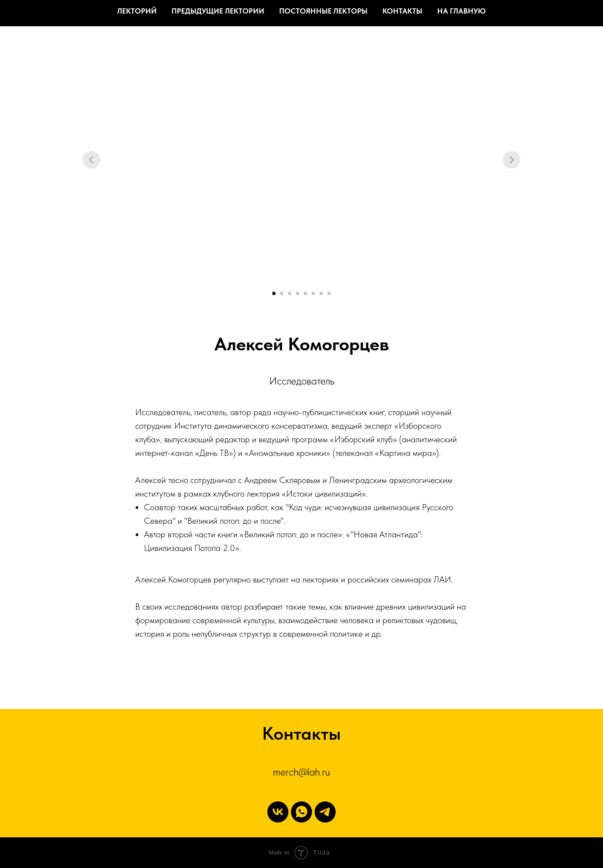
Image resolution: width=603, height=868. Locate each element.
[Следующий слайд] (512, 160)
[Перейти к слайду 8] (329, 293)
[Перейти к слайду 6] (313, 293)
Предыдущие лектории (218, 11)
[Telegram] (325, 812)
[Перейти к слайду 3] (290, 293)
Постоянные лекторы (323, 11)
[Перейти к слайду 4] (298, 293)
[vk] (278, 812)
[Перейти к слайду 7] (321, 293)
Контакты (402, 11)
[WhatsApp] (301, 812)
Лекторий (137, 11)
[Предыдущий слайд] (91, 160)
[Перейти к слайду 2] (282, 293)
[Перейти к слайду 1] (274, 293)
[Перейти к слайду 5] (305, 293)
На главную (461, 11)
